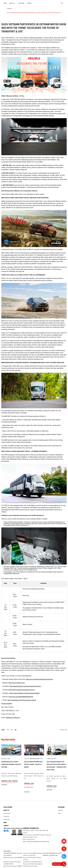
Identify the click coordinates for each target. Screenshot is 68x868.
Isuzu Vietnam (8, 807)
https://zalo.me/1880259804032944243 (21, 697)
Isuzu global (7, 819)
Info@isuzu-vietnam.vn (13, 718)
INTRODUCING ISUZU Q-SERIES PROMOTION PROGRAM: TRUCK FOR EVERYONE (11, 764)
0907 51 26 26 (34, 837)
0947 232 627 (31, 839)
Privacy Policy (7, 851)
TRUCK (9, 759)
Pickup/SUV (60, 810)
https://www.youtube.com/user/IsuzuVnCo (22, 690)
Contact (29, 3)
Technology (6, 816)
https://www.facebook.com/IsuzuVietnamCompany (25, 686)
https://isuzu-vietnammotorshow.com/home (39, 679)
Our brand (61, 807)
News (5, 3)
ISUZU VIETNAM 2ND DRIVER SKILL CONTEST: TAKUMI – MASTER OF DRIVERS (34, 764)
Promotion (15, 781)
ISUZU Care (21, 3)
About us (6, 810)
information (4, 781)
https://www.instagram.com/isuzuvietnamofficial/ (25, 693)
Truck (59, 813)
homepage (9, 9)
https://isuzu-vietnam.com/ (17, 683)
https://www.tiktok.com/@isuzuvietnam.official (22, 700)
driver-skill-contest (35, 759)
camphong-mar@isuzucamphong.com (38, 842)
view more (5, 785)
